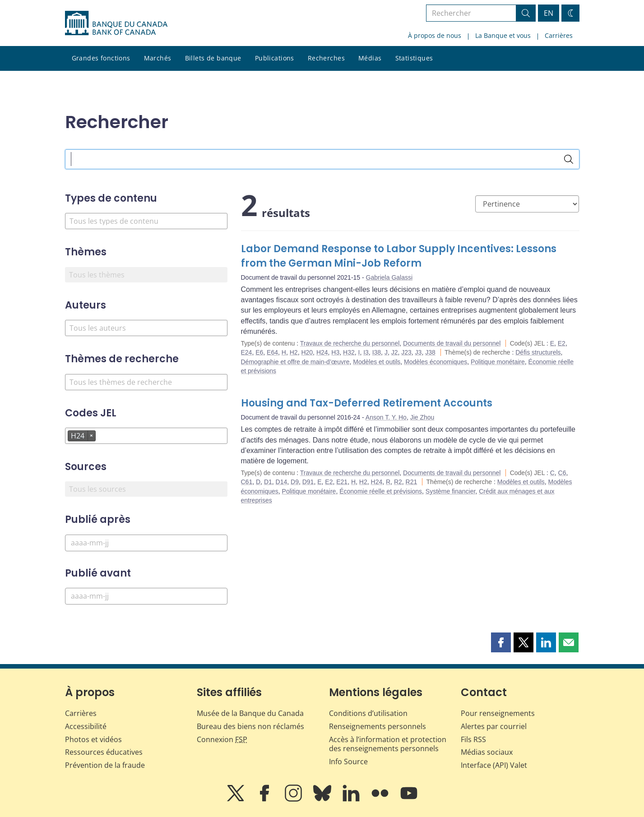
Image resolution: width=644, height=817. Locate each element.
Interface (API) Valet (494, 765)
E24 (247, 352)
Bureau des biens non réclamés (250, 726)
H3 (335, 352)
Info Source (348, 762)
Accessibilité (86, 726)
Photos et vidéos (93, 739)
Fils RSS (473, 739)
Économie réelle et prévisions (381, 491)
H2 (294, 352)
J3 (419, 352)
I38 (377, 352)
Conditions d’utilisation (368, 713)
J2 (395, 352)
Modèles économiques (436, 362)
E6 (259, 352)
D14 (282, 482)
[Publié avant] (146, 596)
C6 (562, 473)
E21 (342, 482)
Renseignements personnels (378, 726)
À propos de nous (435, 35)
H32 (349, 352)
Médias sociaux (487, 752)
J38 (430, 352)
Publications (275, 58)
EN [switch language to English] (549, 13)
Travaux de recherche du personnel (350, 343)
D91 (308, 482)
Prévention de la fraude (105, 765)
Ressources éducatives (104, 752)
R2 (398, 482)
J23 (406, 352)
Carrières (559, 35)
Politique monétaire (498, 362)
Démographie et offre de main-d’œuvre (295, 362)
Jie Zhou (422, 417)
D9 (295, 482)
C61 (247, 482)
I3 (366, 352)
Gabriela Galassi (389, 277)
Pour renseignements (498, 713)
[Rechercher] (569, 159)
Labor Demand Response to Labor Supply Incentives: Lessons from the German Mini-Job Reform (399, 256)
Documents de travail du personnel (452, 343)
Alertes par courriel (494, 726)
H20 (307, 352)
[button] (501, 642)
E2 (562, 343)
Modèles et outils (377, 362)
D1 (268, 482)
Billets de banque (213, 58)
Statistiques (414, 58)
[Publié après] (146, 543)
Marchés (158, 58)
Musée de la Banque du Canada (250, 713)
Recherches (326, 58)
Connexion (222, 739)
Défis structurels (538, 352)
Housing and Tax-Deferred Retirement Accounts (367, 403)
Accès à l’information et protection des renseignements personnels (388, 744)
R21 (412, 482)
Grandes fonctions (101, 58)
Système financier (451, 491)
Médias (370, 58)
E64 (272, 352)
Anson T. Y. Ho (386, 417)
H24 (322, 352)
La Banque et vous (503, 35)
